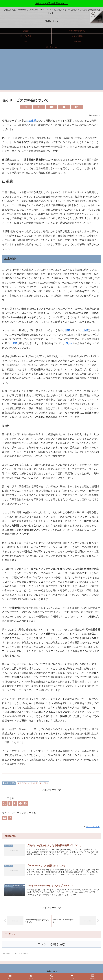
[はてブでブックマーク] (51, 107)
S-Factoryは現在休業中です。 (51, 3)
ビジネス (44, 783)
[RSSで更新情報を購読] (10, 818)
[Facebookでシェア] (39, 107)
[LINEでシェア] (64, 107)
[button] (77, 107)
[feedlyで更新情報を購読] (4, 818)
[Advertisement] (51, 71)
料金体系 (31, 121)
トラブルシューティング (28, 783)
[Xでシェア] (26, 107)
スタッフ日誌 (9, 783)
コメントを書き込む (52, 945)
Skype (69, 343)
